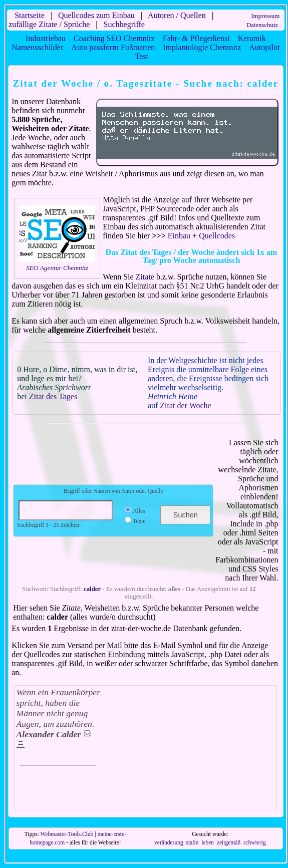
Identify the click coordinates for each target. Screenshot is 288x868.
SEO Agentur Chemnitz (57, 268)
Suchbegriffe (124, 24)
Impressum (265, 16)
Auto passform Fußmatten (113, 47)
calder (92, 589)
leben (208, 842)
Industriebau (46, 38)
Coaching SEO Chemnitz (114, 38)
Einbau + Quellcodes (201, 236)
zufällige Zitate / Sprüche (49, 24)
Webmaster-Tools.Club (67, 834)
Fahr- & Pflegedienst (196, 38)
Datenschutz (262, 25)
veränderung (169, 842)
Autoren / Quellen (177, 15)
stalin (192, 842)
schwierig (255, 842)
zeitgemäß (229, 842)
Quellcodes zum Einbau (96, 15)
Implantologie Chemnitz (202, 47)
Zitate (145, 277)
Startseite (30, 15)
